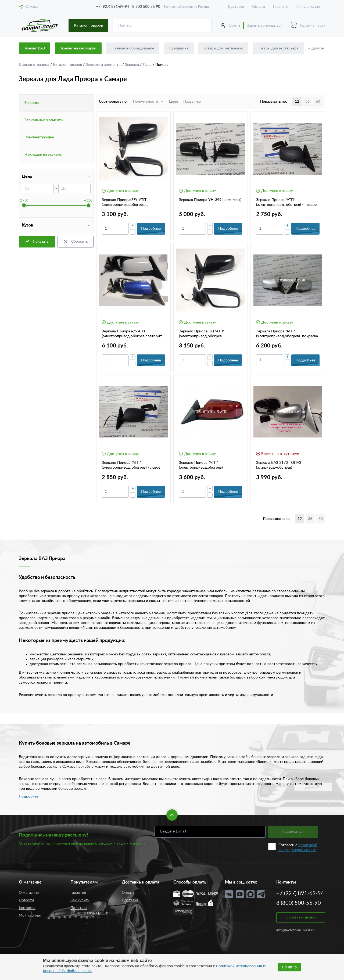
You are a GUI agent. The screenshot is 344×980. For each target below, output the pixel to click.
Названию (192, 102)
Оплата (259, 7)
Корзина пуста (308, 26)
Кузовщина (179, 48)
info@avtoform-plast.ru (295, 930)
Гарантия (281, 7)
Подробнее (29, 796)
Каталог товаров (88, 26)
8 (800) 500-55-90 (299, 903)
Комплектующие (39, 137)
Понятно (289, 967)
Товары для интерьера (223, 48)
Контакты (27, 908)
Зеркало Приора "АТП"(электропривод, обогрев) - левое (131, 465)
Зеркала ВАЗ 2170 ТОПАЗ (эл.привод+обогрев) (279, 465)
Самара (28, 7)
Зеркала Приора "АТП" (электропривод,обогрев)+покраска (287, 334)
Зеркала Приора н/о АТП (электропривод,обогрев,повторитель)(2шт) (133, 334)
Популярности (146, 102)
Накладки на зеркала (43, 155)
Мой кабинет (30, 916)
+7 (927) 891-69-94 (113, 7)
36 (307, 102)
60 (318, 102)
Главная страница (35, 65)
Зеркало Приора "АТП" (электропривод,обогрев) (201, 465)
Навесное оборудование (133, 48)
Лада (148, 65)
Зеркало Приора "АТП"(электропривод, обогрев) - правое (286, 202)
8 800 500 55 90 (146, 7)
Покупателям (308, 7)
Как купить (80, 900)
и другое (316, 48)
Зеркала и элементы (104, 65)
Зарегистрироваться (265, 26)
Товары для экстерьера (278, 48)
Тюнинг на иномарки (78, 48)
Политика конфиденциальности (89, 910)
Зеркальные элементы (44, 120)
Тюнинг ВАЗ (35, 48)
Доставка (236, 7)
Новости (26, 900)
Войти (235, 26)
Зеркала (132, 65)
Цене (173, 102)
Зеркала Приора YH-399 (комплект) (210, 200)
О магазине (29, 893)
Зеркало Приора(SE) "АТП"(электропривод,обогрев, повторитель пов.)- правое (125, 203)
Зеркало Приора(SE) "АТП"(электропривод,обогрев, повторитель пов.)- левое (202, 334)
